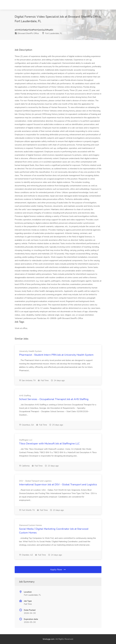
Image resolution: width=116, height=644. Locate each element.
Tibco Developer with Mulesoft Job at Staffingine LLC (49, 444)
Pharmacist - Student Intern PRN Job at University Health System (56, 355)
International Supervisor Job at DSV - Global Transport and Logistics (58, 485)
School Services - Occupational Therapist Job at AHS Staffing (54, 399)
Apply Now (58, 570)
